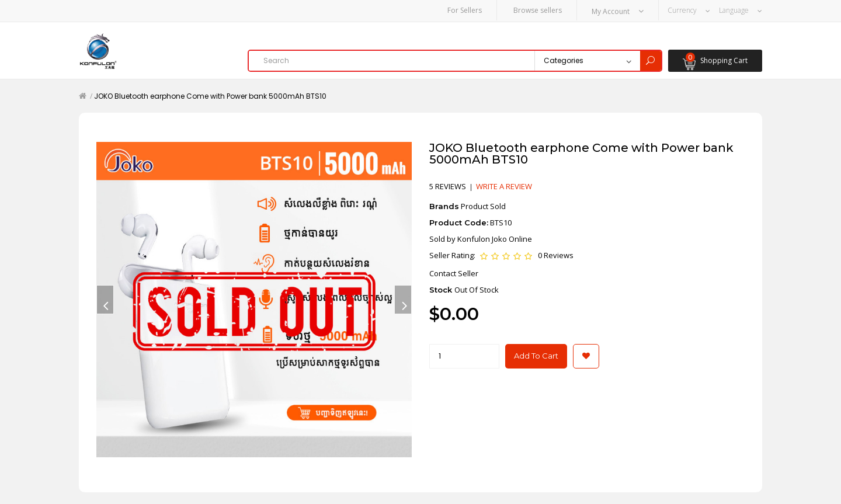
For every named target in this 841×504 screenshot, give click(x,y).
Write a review (504, 186)
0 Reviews (556, 255)
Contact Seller (454, 273)
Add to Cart (536, 356)
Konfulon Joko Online (495, 238)
